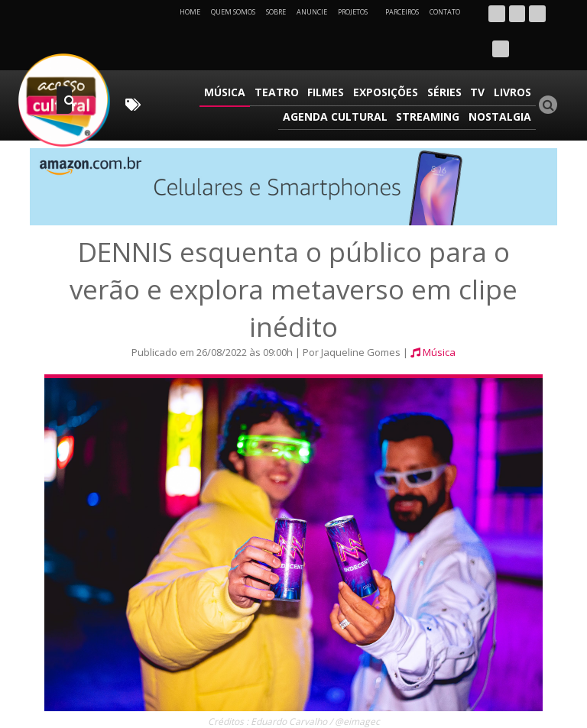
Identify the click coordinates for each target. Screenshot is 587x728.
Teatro (284, 57)
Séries (448, 57)
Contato (445, 12)
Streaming (430, 79)
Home (190, 12)
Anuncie (312, 12)
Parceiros (402, 12)
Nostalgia (501, 79)
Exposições (390, 57)
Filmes (332, 57)
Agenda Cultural (338, 79)
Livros (513, 57)
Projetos (358, 12)
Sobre (276, 12)
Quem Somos (233, 12)
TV (480, 57)
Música (233, 57)
